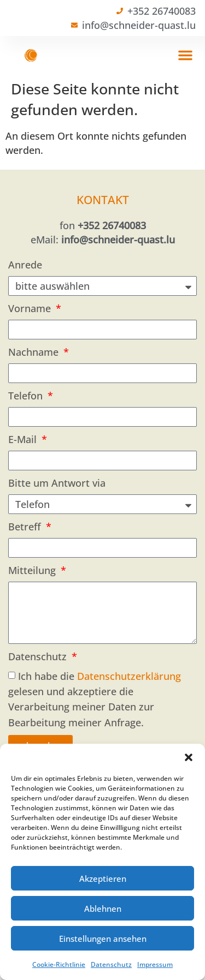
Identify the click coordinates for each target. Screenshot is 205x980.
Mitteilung (33, 570)
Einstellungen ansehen (103, 939)
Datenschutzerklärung (129, 676)
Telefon (27, 396)
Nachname (35, 352)
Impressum (155, 964)
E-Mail (24, 439)
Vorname (31, 308)
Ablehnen (103, 909)
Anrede (25, 265)
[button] (189, 757)
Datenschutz (111, 964)
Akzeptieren (103, 879)
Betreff (26, 527)
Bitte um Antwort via (57, 483)
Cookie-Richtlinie (59, 964)
